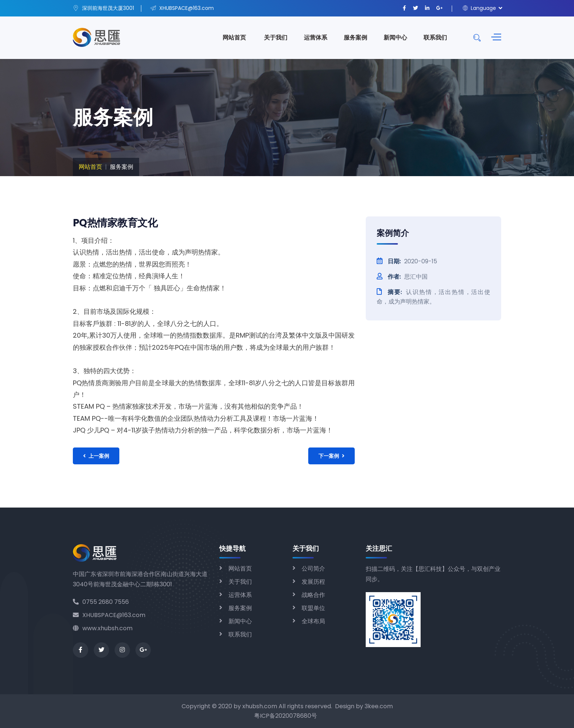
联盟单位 (313, 608)
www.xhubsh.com (103, 628)
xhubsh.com (260, 706)
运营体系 (316, 38)
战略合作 (313, 595)
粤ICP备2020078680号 (286, 716)
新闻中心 (395, 38)
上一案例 (96, 456)
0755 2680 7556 (101, 602)
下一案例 (331, 456)
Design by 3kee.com (364, 706)
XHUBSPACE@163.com (109, 615)
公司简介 (313, 569)
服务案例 (355, 38)
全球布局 (313, 621)
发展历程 (313, 582)
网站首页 (234, 38)
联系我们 (435, 38)
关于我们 (276, 38)
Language (479, 8)
